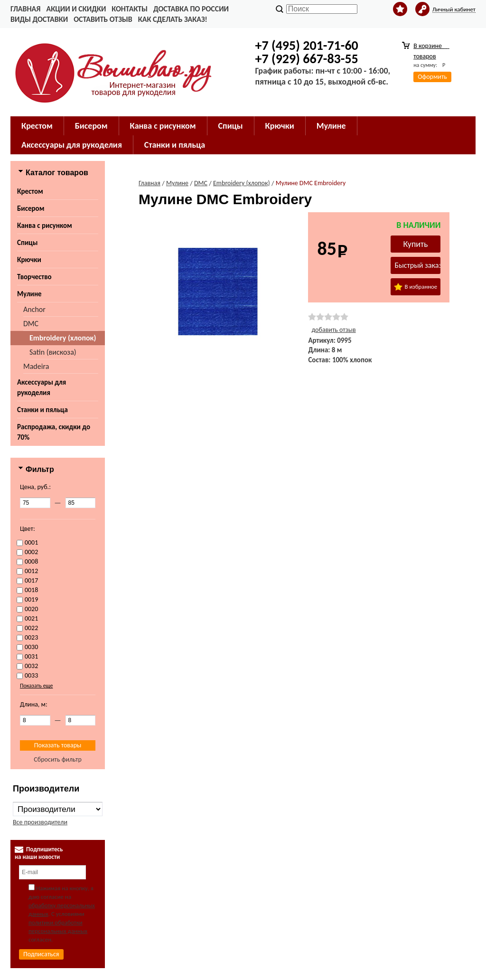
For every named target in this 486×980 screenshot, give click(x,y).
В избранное (416, 287)
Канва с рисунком (45, 226)
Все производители (40, 822)
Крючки (29, 260)
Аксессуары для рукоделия (42, 387)
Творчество (34, 277)
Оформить (432, 77)
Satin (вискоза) (53, 352)
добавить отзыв (333, 330)
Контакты (130, 9)
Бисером (31, 208)
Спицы (27, 243)
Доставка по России (191, 9)
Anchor (34, 309)
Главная (25, 9)
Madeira (36, 366)
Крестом (30, 191)
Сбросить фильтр (58, 759)
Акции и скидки (76, 9)
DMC (31, 324)
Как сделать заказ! (173, 19)
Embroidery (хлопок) (63, 338)
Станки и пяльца (42, 410)
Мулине (29, 294)
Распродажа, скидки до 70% (54, 432)
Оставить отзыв (103, 19)
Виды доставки (39, 19)
